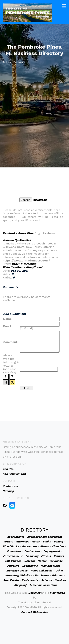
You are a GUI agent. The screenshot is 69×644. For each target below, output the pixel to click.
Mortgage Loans (17, 571)
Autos (36, 542)
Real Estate (11, 580)
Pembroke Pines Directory (21, 233)
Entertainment (13, 556)
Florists (59, 556)
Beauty (58, 542)
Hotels (42, 561)
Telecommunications (43, 585)
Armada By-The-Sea (17, 240)
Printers (57, 575)
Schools (46, 580)
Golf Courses (13, 561)
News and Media (41, 571)
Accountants (16, 537)
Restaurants (30, 580)
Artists (8, 542)
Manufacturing (50, 566)
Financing (32, 556)
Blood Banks (11, 546)
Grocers (29, 561)
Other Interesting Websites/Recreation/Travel (22, 266)
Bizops (44, 546)
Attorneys (22, 542)
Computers (14, 551)
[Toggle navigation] (64, 6)
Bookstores (30, 546)
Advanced (40, 200)
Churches (58, 546)
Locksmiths (30, 566)
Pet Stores (42, 575)
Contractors (32, 551)
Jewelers (13, 566)
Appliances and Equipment (45, 537)
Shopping (20, 585)
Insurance (56, 561)
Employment (52, 551)
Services (60, 580)
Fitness (46, 556)
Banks (47, 542)
